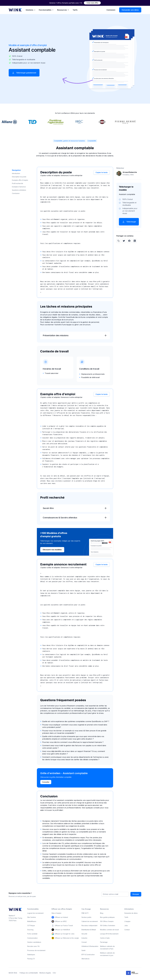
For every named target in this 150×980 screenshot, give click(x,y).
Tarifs (75, 10)
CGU (54, 973)
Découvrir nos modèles (52, 550)
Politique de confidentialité (29, 973)
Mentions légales (45, 973)
